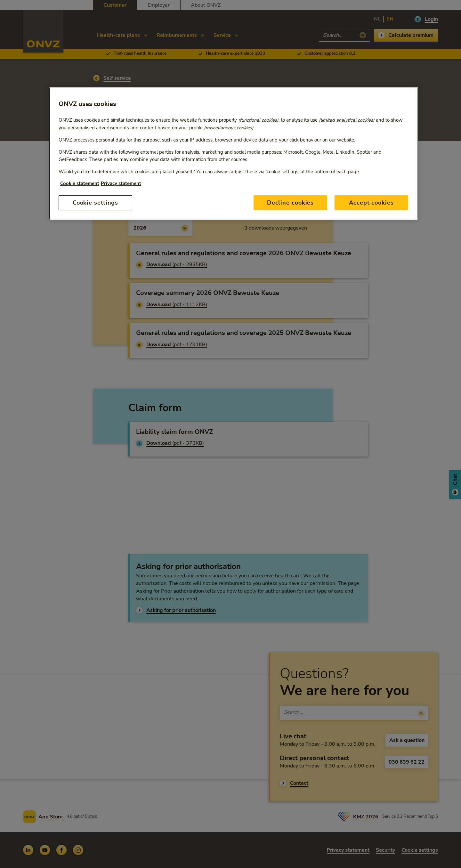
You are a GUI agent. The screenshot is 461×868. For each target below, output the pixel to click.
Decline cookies (291, 203)
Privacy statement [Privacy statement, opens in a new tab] (121, 183)
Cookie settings (96, 203)
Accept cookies (371, 203)
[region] (233, 154)
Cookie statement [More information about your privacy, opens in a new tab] (80, 183)
